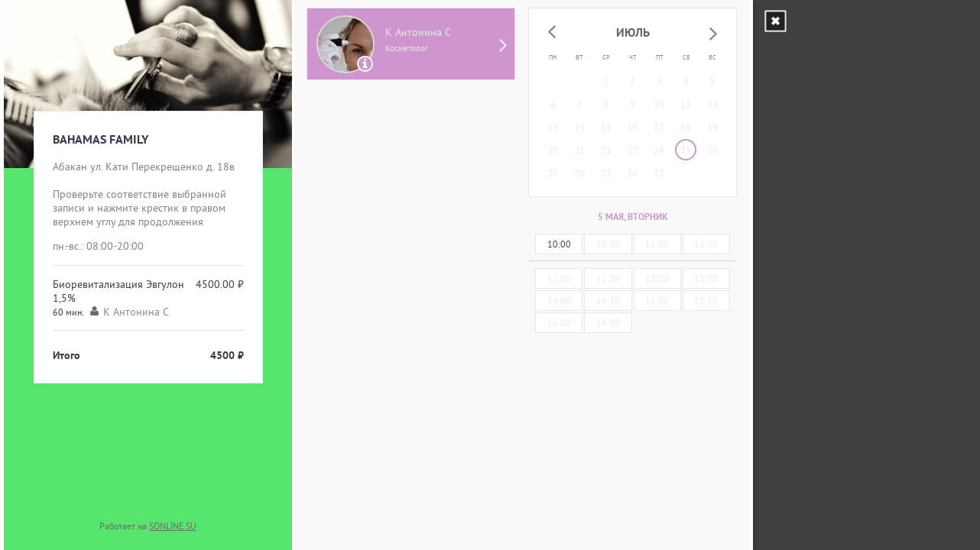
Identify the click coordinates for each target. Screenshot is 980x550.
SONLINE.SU (173, 526)
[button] (552, 33)
